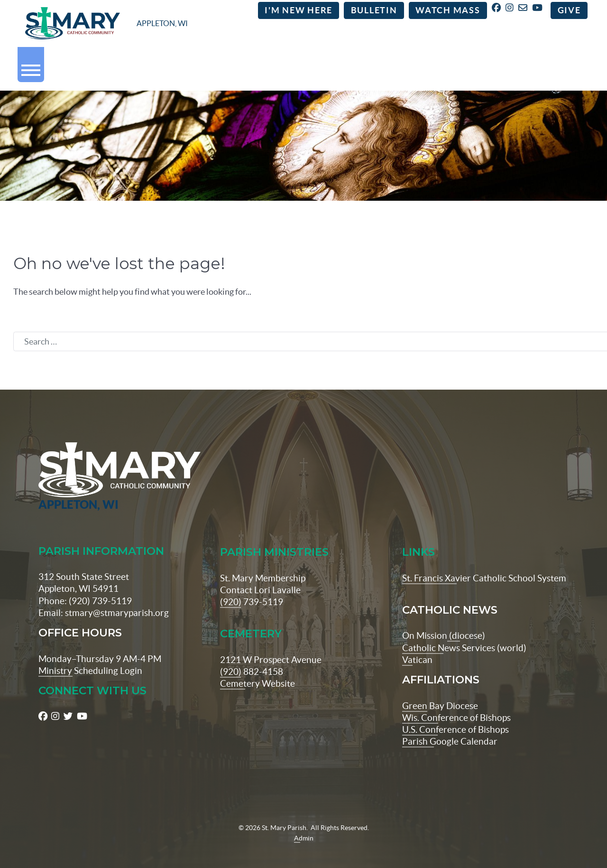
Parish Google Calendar (450, 728)
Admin (304, 824)
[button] (31, 68)
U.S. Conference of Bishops (455, 716)
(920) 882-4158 (252, 658)
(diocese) (466, 622)
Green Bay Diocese (440, 692)
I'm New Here (299, 11)
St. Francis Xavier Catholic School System (484, 564)
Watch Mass (448, 11)
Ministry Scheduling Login (90, 657)
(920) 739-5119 (252, 588)
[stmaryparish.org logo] (106, 24)
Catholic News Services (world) (464, 634)
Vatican (417, 646)
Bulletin (374, 11)
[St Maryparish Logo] (85, 463)
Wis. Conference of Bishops (456, 704)
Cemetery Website (258, 670)
